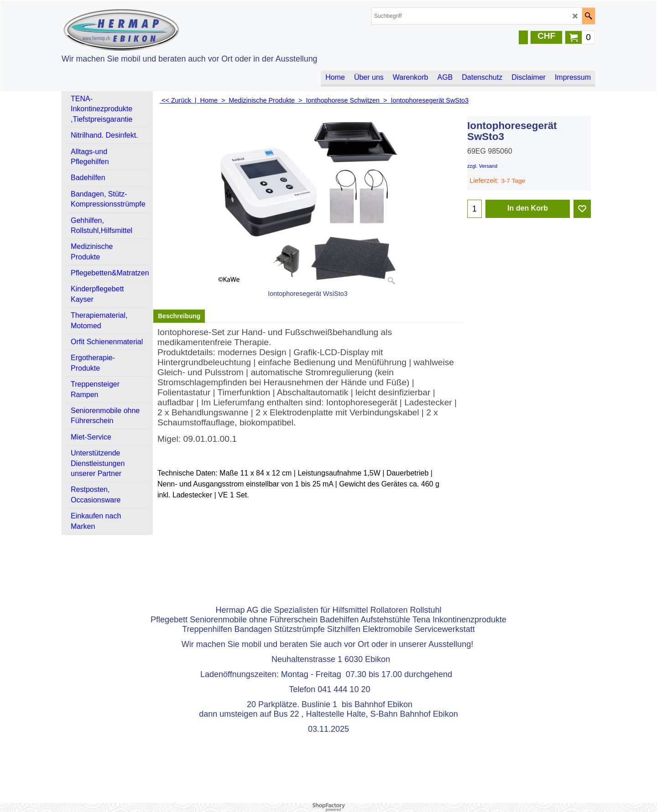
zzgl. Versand (482, 166)
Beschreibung (179, 316)
